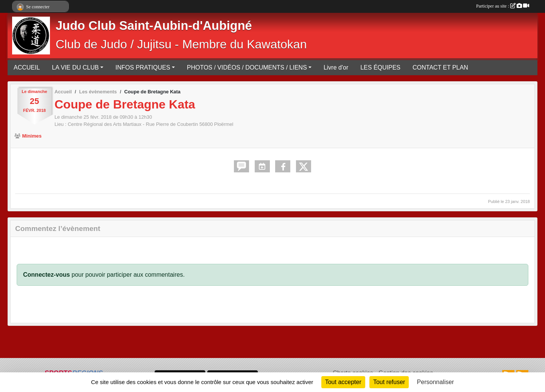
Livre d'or (336, 67)
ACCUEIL (27, 67)
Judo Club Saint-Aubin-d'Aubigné (154, 26)
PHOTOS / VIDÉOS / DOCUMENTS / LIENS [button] (247, 67)
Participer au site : (503, 6)
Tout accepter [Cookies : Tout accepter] (343, 382)
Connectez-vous (47, 275)
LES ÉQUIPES (380, 67)
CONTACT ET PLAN (440, 67)
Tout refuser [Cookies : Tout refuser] (389, 382)
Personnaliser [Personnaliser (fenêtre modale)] (436, 382)
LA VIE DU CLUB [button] (75, 67)
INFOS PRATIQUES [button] (143, 67)
